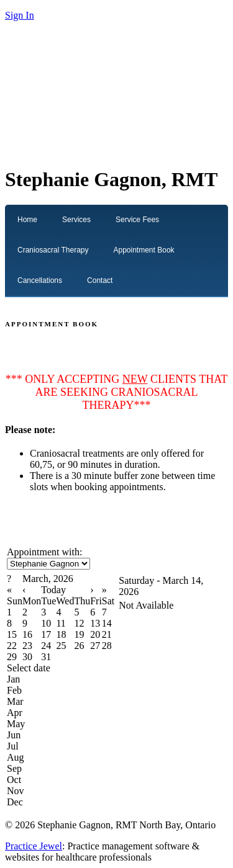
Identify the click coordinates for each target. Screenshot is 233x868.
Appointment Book (144, 250)
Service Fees (137, 220)
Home (27, 220)
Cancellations (40, 280)
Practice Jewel (34, 846)
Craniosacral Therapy (53, 250)
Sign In (20, 15)
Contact (100, 280)
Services (76, 220)
